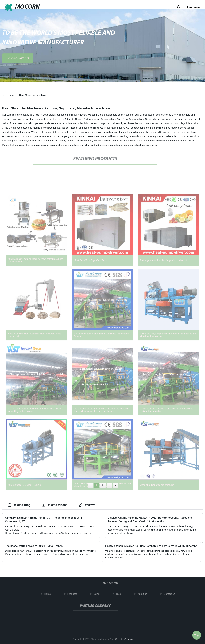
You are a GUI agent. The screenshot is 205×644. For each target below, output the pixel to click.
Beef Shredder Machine (33, 95)
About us (144, 594)
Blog (121, 594)
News (98, 594)
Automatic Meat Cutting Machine (145, 119)
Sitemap (129, 639)
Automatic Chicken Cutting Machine (82, 119)
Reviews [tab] (87, 505)
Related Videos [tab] (55, 505)
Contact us (172, 594)
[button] (168, 7)
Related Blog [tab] (19, 505)
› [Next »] (115, 485)
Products (74, 594)
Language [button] (193, 7)
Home (10, 95)
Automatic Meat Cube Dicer (114, 119)
